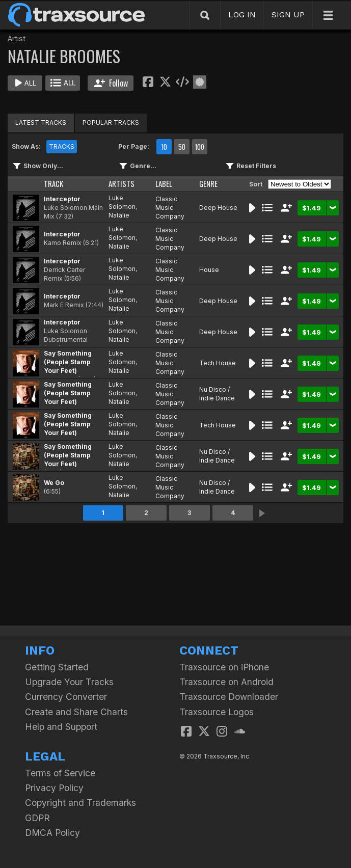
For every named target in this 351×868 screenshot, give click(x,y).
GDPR (37, 818)
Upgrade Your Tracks (69, 682)
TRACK (53, 184)
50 (182, 147)
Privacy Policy (54, 788)
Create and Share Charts (76, 712)
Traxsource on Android (226, 682)
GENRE (208, 184)
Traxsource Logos (217, 712)
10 (164, 147)
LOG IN (242, 15)
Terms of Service (60, 773)
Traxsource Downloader (229, 697)
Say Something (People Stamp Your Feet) (68, 362)
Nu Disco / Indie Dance (217, 394)
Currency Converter (66, 697)
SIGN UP (288, 15)
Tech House (218, 363)
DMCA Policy (52, 833)
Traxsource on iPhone (224, 667)
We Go (54, 483)
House (209, 270)
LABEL (164, 184)
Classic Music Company (170, 208)
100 (199, 147)
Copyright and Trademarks (80, 803)
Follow (111, 83)
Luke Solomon (122, 202)
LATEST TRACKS (41, 123)
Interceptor (62, 199)
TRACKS (62, 146)
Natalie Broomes (122, 220)
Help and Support (61, 727)
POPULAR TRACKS (111, 123)
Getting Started (57, 667)
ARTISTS (121, 184)
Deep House (218, 208)
